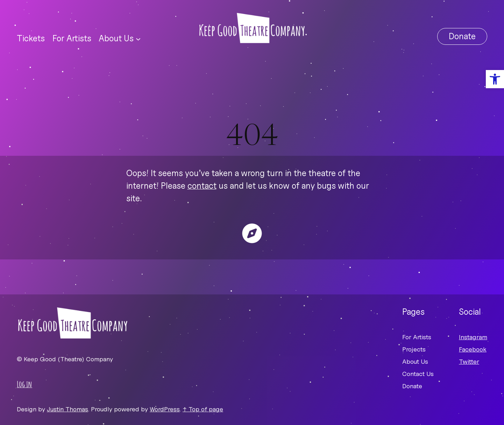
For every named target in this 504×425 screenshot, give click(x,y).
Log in (24, 384)
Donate (462, 36)
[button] (495, 79)
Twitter (469, 361)
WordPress (165, 409)
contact (202, 186)
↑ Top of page (203, 409)
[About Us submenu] (138, 39)
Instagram (473, 337)
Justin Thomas (68, 409)
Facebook (473, 349)
